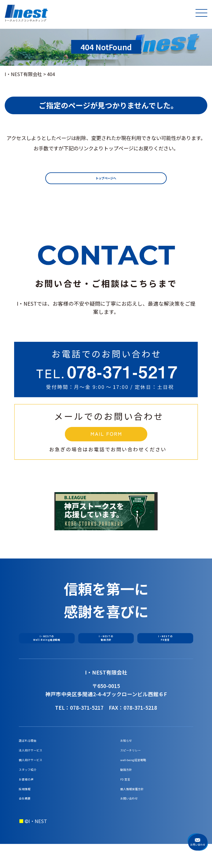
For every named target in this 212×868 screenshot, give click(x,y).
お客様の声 (31, 797)
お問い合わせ (134, 821)
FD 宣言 (128, 797)
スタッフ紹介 (33, 785)
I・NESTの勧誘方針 (106, 643)
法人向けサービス (38, 760)
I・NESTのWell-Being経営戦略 (47, 643)
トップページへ (106, 180)
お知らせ (130, 748)
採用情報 (28, 809)
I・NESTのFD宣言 (165, 643)
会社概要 (28, 821)
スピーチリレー (137, 760)
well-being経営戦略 (141, 772)
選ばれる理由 (33, 748)
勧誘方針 (130, 785)
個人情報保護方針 (139, 809)
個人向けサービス (38, 772)
